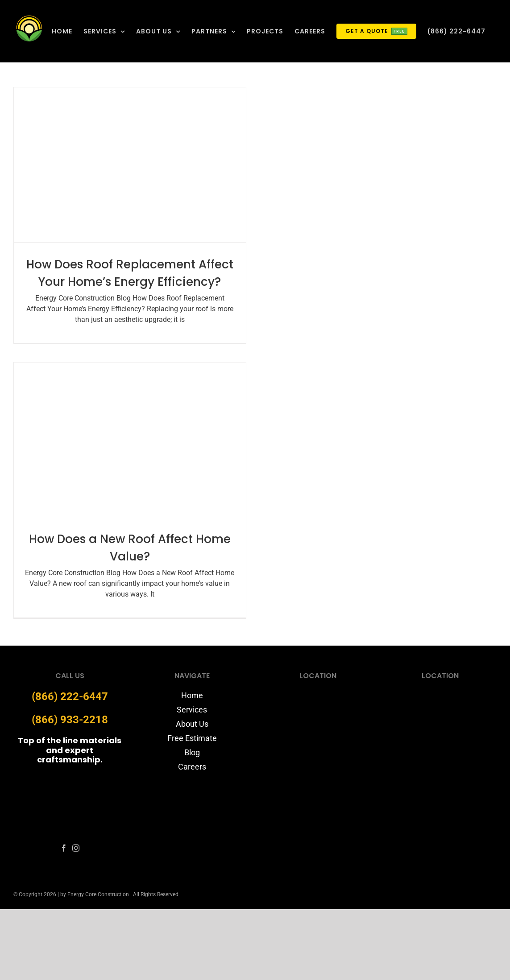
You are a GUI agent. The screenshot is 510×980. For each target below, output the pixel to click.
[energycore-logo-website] (70, 779)
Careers (192, 767)
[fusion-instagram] (76, 848)
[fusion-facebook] (64, 848)
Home (192, 695)
